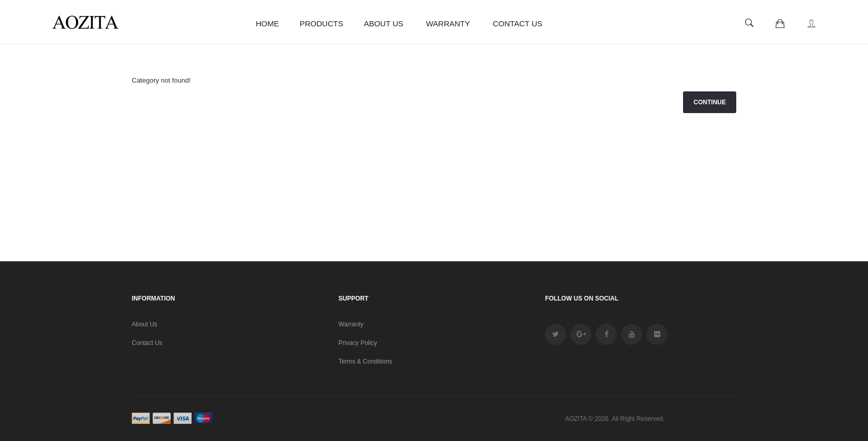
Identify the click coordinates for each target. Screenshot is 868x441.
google (581, 334)
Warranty (351, 324)
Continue (710, 102)
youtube (632, 334)
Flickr (657, 334)
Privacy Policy (358, 343)
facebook (606, 334)
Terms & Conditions (365, 361)
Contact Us (147, 343)
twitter (556, 334)
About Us (144, 324)
